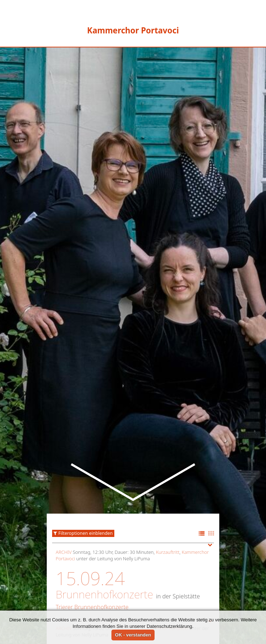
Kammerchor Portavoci (164, 557)
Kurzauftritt (168, 481)
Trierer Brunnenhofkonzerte (92, 536)
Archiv (64, 481)
